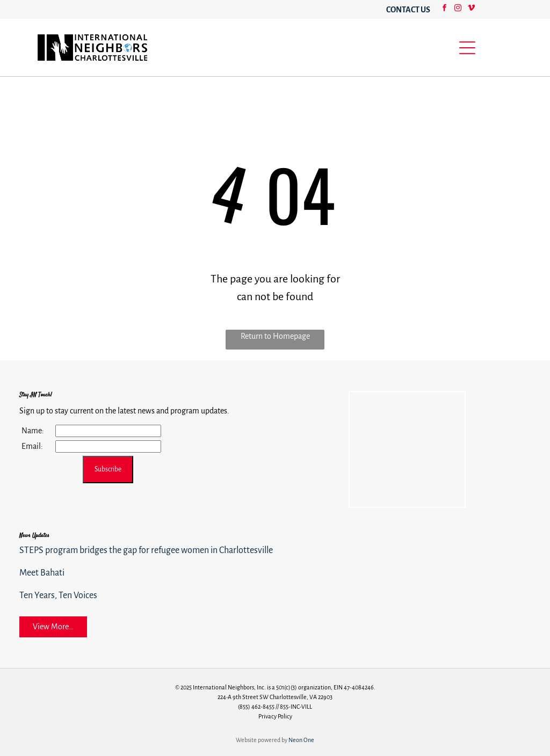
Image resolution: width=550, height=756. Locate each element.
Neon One (301, 740)
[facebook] (444, 9)
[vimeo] (471, 9)
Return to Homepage (275, 336)
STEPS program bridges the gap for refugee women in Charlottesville (146, 550)
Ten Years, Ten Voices (58, 595)
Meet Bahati (42, 573)
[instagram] (458, 9)
